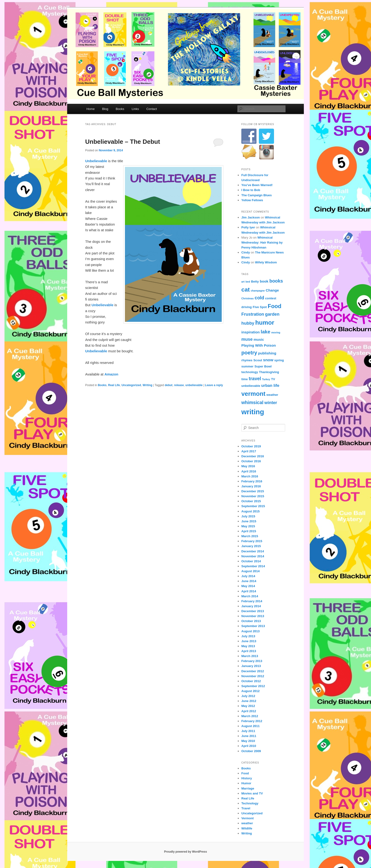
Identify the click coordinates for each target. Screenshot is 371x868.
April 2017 (249, 451)
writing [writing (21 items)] (253, 412)
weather (247, 823)
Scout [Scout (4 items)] (258, 360)
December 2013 (253, 611)
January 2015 (251, 546)
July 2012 (248, 696)
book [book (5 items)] (264, 281)
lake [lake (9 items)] (265, 332)
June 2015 (249, 521)
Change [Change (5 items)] (272, 290)
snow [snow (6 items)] (268, 360)
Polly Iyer (248, 227)
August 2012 (250, 691)
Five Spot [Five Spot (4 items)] (260, 307)
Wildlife (247, 828)
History (247, 778)
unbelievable (194, 385)
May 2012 (248, 706)
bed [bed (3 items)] (248, 282)
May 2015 (248, 526)
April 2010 (249, 746)
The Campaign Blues (257, 195)
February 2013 (252, 661)
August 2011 (250, 726)
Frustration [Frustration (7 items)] (253, 314)
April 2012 (249, 711)
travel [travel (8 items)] (255, 379)
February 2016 (252, 481)
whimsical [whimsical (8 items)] (252, 402)
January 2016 (251, 486)
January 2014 (251, 606)
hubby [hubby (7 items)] (248, 323)
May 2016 (248, 466)
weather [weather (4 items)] (272, 395)
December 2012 (253, 671)
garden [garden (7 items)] (272, 314)
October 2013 (251, 621)
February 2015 (252, 541)
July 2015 (248, 516)
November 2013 (253, 616)
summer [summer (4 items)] (247, 366)
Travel (246, 808)
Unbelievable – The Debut (123, 142)
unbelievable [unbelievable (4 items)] (251, 386)
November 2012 (253, 676)
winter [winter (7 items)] (271, 403)
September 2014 (253, 566)
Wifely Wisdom (266, 262)
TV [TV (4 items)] (273, 379)
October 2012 (251, 681)
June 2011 (249, 736)
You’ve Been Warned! (257, 185)
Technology (250, 803)
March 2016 (250, 476)
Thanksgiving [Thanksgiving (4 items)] (269, 372)
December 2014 (253, 551)
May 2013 (248, 646)
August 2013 (250, 631)
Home (91, 109)
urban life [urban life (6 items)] (270, 386)
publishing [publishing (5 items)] (267, 353)
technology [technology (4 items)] (250, 372)
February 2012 (252, 721)
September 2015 (253, 506)
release (179, 385)
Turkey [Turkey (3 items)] (266, 379)
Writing (148, 385)
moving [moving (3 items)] (276, 332)
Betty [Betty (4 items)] (255, 281)
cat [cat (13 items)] (245, 290)
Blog (105, 109)
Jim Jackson (251, 217)
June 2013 (249, 641)
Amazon (111, 374)
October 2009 (251, 751)
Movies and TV (252, 793)
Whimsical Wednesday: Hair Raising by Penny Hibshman (262, 242)
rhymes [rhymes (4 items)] (247, 360)
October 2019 (251, 446)
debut (169, 385)
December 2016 (253, 456)
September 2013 (253, 626)
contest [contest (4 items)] (271, 298)
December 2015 (253, 491)
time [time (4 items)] (245, 379)
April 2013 (249, 651)
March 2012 (250, 716)
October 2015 (251, 501)
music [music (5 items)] (259, 339)
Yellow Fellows (252, 200)
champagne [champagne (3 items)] (258, 291)
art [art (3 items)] (243, 282)
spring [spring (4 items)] (279, 360)
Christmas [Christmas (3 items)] (247, 298)
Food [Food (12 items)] (275, 306)
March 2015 (250, 536)
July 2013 (248, 636)
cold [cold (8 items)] (259, 298)
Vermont (247, 818)
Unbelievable (96, 161)
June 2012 (249, 701)
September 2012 (253, 686)
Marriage (248, 788)
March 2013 (250, 656)
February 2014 (252, 601)
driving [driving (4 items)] (247, 307)
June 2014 (249, 581)
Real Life (114, 385)
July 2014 (248, 576)
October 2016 (251, 461)
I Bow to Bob (251, 190)
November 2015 (253, 496)
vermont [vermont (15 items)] (253, 394)
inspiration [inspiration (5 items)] (251, 332)
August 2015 (250, 511)
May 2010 (248, 741)
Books (120, 109)
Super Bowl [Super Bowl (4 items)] (263, 366)
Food (245, 773)
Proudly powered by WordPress (185, 852)
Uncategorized (131, 385)
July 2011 (248, 731)
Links (135, 109)
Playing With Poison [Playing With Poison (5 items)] (259, 345)
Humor (246, 783)
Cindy (246, 252)
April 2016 (249, 471)
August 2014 (250, 571)
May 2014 (248, 586)
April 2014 (249, 591)
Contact (152, 109)
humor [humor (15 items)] (265, 323)
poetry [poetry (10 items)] (249, 353)
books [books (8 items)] (276, 281)
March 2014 (250, 596)
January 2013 (251, 666)
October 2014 (251, 561)
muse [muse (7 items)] (247, 339)
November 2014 (253, 556)
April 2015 (249, 531)
